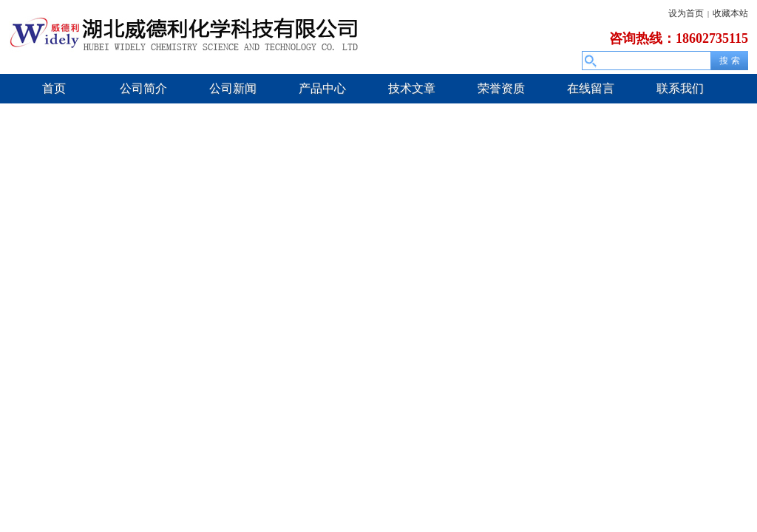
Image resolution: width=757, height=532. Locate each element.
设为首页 (686, 13)
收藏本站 (730, 13)
